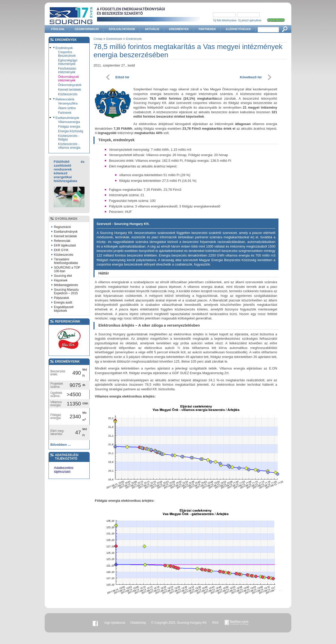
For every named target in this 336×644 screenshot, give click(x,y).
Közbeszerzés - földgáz (69, 138)
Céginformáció (87, 29)
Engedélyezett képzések (64, 309)
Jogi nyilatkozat (115, 623)
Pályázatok (62, 298)
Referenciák (62, 241)
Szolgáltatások (122, 29)
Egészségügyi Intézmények (68, 62)
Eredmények (179, 29)
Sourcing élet (63, 276)
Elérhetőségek (238, 29)
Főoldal (58, 29)
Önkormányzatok (70, 85)
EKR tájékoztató (65, 245)
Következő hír (251, 77)
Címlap (98, 39)
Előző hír (122, 77)
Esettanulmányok (67, 118)
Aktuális (152, 29)
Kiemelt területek (69, 90)
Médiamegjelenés (66, 285)
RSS (215, 623)
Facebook (95, 623)
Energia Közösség (71, 131)
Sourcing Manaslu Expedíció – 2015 (66, 291)
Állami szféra (67, 108)
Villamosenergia (69, 122)
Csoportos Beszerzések (67, 54)
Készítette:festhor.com (237, 623)
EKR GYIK (61, 250)
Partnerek (207, 29)
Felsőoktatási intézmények (67, 70)
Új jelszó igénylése (250, 20)
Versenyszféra (68, 103)
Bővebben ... (60, 445)
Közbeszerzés (68, 94)
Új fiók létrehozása (225, 20)
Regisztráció (62, 227)
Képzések (61, 280)
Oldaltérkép (138, 623)
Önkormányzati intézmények (68, 79)
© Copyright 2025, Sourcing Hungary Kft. (179, 623)
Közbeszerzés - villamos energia (69, 146)
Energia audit (63, 302)
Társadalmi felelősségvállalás (66, 261)
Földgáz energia (69, 127)
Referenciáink (65, 99)
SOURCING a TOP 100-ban (67, 269)
